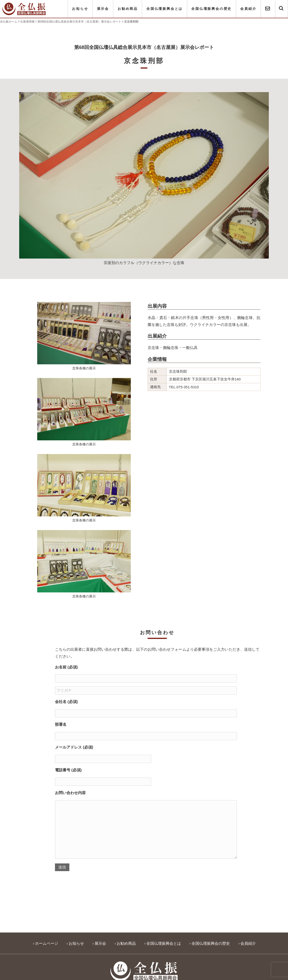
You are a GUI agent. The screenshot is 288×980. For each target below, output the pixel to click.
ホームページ (47, 943)
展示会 (103, 9)
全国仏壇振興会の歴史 (211, 9)
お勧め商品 (128, 9)
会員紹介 (248, 9)
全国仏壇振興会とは (165, 9)
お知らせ (80, 9)
